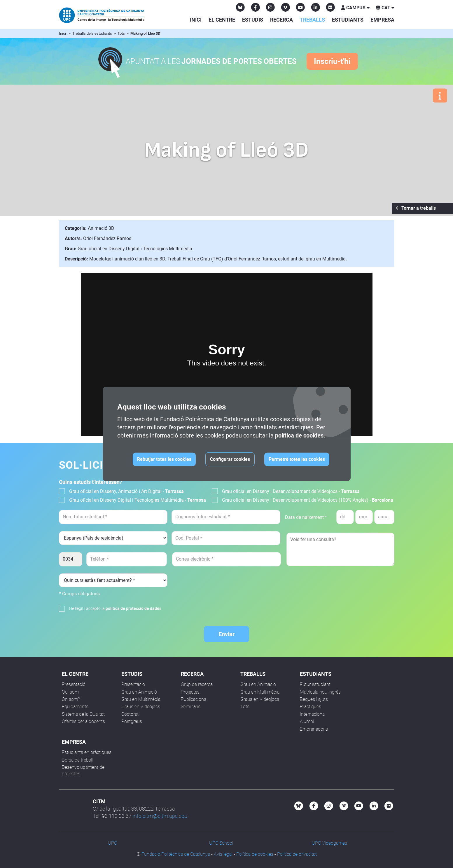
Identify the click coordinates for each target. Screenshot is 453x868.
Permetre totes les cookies (297, 459)
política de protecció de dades (133, 608)
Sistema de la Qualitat (83, 714)
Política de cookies (255, 854)
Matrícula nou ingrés (320, 692)
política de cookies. (300, 435)
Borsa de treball (77, 760)
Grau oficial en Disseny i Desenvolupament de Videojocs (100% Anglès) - (308, 500)
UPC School (221, 843)
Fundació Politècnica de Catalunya (176, 854)
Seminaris (191, 707)
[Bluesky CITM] (240, 7)
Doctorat (130, 714)
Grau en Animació (139, 692)
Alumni (307, 721)
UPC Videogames (329, 843)
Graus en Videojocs (141, 707)
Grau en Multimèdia (141, 699)
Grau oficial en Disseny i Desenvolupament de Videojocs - (291, 491)
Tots (122, 33)
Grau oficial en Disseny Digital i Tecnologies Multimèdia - (138, 500)
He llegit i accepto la (115, 608)
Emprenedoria (314, 729)
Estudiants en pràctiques (87, 752)
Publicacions (194, 699)
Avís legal (223, 854)
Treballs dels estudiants (93, 33)
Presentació (74, 684)
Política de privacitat (297, 854)
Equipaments (75, 707)
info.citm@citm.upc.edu (160, 816)
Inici (196, 20)
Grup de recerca (197, 684)
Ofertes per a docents (83, 721)
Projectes (190, 692)
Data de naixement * (306, 517)
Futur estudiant (315, 684)
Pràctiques (311, 707)
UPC (112, 843)
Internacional (313, 714)
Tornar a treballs (416, 208)
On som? (71, 699)
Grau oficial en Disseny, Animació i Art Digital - (126, 491)
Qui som (70, 692)
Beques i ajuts (314, 699)
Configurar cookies (230, 459)
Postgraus (132, 721)
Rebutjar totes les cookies (164, 459)
